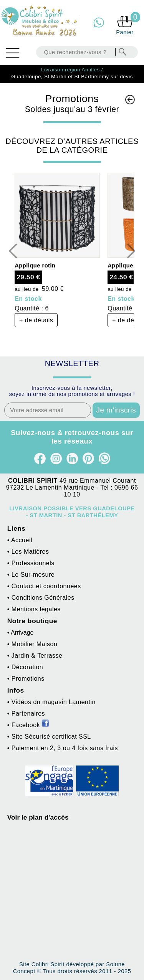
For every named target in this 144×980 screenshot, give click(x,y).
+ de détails (36, 320)
